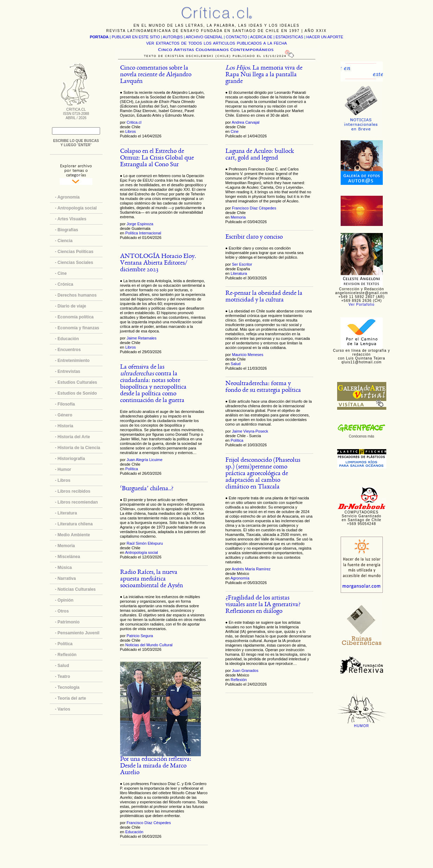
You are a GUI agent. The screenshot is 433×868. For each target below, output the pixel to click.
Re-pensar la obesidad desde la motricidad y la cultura (264, 297)
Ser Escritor (242, 264)
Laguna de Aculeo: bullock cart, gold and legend (260, 155)
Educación (134, 832)
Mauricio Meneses (247, 355)
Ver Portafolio (361, 305)
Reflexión (239, 680)
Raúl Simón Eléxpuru (145, 543)
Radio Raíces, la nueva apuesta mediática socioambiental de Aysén (152, 579)
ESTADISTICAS (290, 37)
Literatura (239, 273)
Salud (236, 364)
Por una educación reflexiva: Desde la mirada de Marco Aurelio (156, 766)
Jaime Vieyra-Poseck (250, 431)
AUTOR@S (173, 37)
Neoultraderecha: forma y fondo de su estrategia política (263, 387)
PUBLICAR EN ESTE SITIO (136, 37)
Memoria (238, 217)
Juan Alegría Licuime (144, 460)
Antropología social (142, 552)
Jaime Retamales (141, 338)
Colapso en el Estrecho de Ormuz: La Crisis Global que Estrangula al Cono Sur (157, 158)
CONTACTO (237, 37)
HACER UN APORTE (325, 37)
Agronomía (240, 578)
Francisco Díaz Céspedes (149, 823)
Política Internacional (143, 233)
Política (132, 469)
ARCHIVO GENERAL (204, 37)
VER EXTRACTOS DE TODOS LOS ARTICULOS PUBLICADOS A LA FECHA (216, 43)
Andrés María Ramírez (251, 569)
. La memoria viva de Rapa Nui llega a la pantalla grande (264, 75)
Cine (235, 131)
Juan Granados (245, 671)
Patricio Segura (140, 636)
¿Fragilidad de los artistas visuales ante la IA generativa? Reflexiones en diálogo (263, 605)
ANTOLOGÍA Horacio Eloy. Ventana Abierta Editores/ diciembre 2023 (158, 263)
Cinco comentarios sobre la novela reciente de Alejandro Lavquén (156, 75)
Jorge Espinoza (140, 224)
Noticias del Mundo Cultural (149, 645)
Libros (131, 131)
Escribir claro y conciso (254, 237)
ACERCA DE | (263, 37)
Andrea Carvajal (246, 122)
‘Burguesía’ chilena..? (147, 489)
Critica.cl (134, 122)
